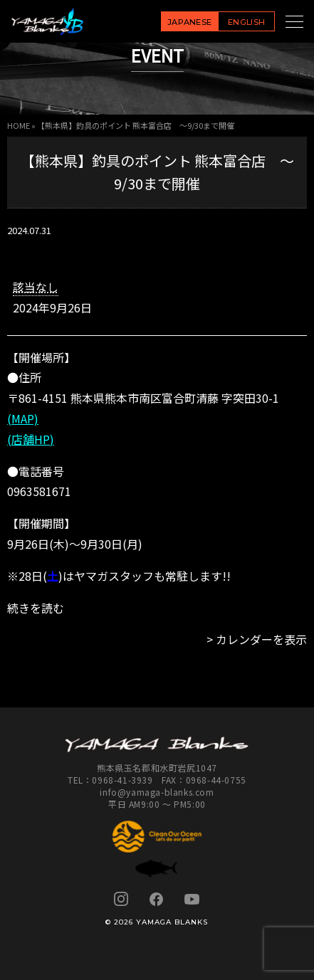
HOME (19, 125)
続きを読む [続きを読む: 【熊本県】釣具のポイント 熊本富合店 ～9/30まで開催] (36, 608)
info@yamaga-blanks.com (157, 792)
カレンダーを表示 (261, 639)
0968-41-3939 (122, 780)
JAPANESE (190, 22)
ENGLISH (246, 22)
